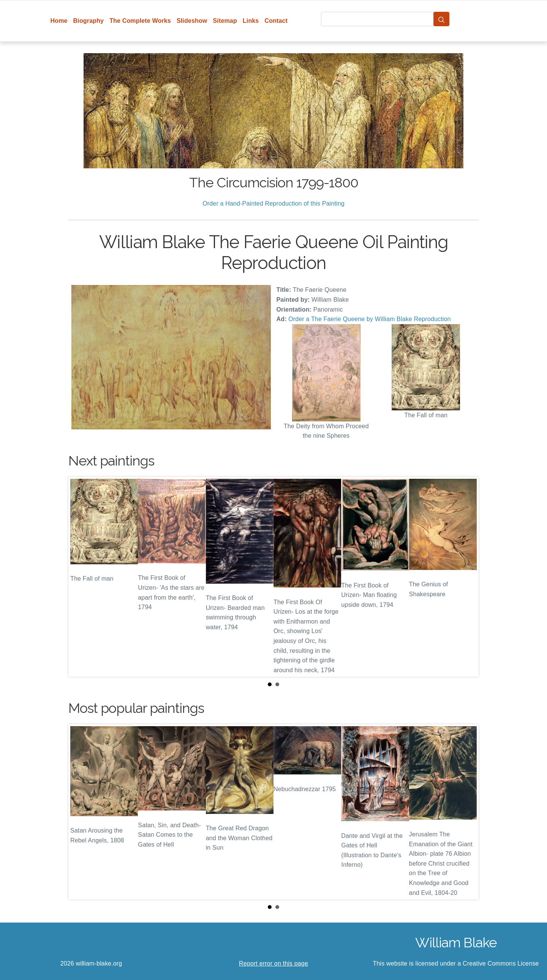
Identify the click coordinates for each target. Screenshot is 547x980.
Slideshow (192, 21)
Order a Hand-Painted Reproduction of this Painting (273, 203)
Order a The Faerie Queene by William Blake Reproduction (369, 319)
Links (251, 21)
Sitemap (225, 21)
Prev (80, 577)
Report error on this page (273, 963)
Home (59, 21)
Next (467, 577)
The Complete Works (140, 21)
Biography (89, 21)
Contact (276, 21)
